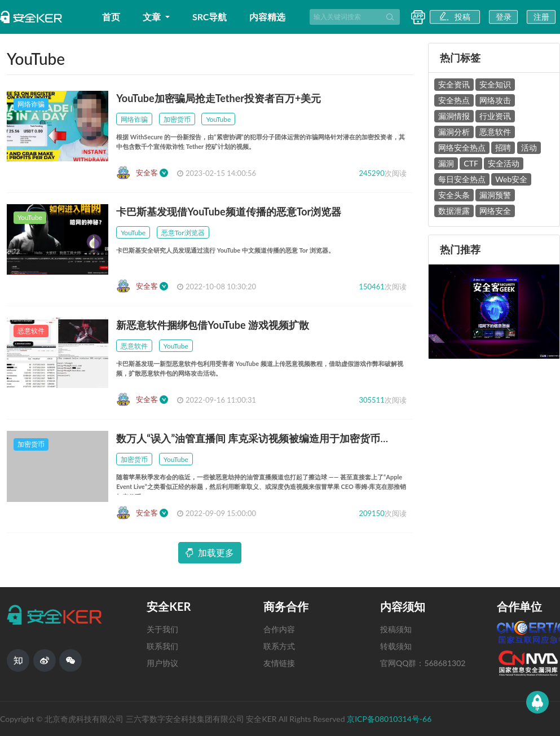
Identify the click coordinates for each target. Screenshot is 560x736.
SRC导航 (210, 17)
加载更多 (210, 552)
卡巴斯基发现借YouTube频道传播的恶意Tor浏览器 (229, 211)
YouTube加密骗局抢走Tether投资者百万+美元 (219, 98)
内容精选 (267, 17)
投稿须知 (396, 629)
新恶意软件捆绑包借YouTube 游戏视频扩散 (213, 325)
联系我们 (162, 646)
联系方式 (279, 646)
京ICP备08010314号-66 (389, 719)
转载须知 (396, 646)
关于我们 (162, 629)
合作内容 (279, 629)
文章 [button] (153, 17)
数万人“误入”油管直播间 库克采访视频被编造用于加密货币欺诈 (258, 438)
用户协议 (162, 663)
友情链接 (279, 663)
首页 (111, 17)
